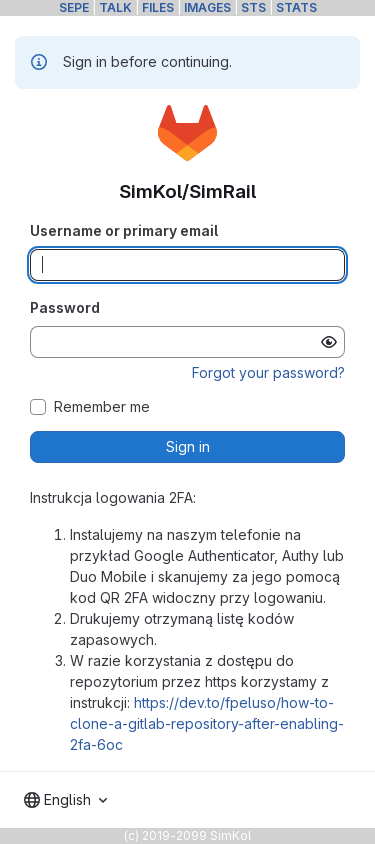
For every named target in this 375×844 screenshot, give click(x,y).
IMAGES (207, 7)
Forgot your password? (268, 372)
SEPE (74, 7)
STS (253, 7)
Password (65, 307)
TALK (115, 7)
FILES (158, 7)
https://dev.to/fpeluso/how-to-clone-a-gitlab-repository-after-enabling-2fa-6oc (207, 723)
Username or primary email (124, 230)
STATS (296, 7)
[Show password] (329, 342)
